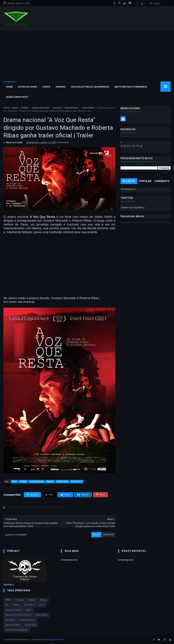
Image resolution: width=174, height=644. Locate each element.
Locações (10, 620)
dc (7, 605)
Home (9, 87)
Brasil (15, 108)
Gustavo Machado (41, 108)
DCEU (29, 610)
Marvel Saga (31, 625)
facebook (108, 535)
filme (8, 600)
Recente (129, 181)
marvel (43, 600)
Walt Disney (42, 615)
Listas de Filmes (28, 87)
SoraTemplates (22, 639)
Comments (162, 181)
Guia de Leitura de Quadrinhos (90, 87)
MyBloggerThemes (55, 639)
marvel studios (13, 625)
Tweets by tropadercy (132, 207)
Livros (46, 87)
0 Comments (63, 142)
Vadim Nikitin (88, 108)
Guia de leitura (27, 620)
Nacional (57, 108)
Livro (42, 605)
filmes (16, 605)
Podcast (20, 600)
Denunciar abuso (132, 216)
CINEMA (25, 108)
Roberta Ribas (72, 108)
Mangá (32, 600)
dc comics (29, 605)
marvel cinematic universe (19, 615)
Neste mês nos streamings (131, 87)
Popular (145, 181)
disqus (96, 535)
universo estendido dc (17, 630)
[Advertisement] (87, 56)
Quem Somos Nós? (17, 97)
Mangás (61, 87)
